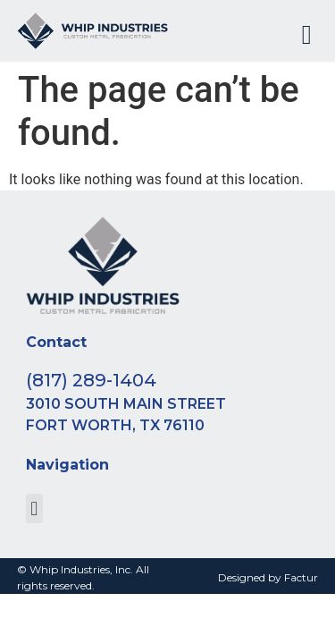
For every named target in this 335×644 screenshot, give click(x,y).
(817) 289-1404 (91, 380)
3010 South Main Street (126, 404)
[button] (306, 35)
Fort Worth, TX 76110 (115, 425)
